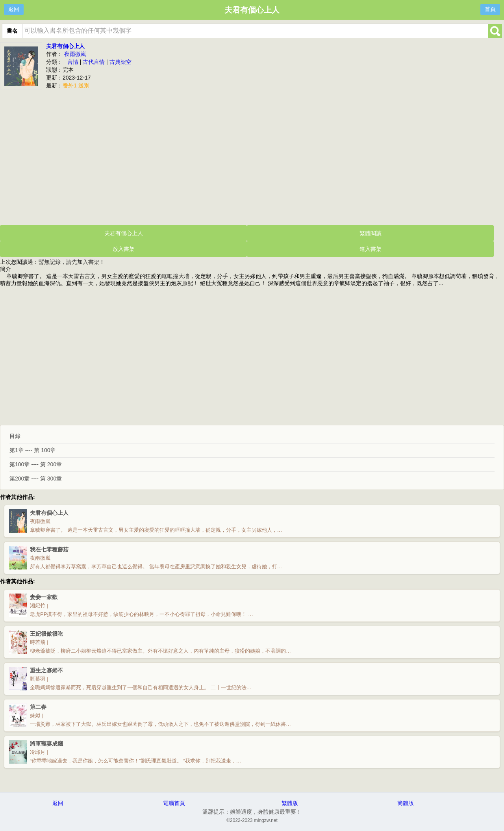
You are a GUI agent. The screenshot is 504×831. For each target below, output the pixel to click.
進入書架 (371, 249)
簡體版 (406, 803)
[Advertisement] (252, 156)
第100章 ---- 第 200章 (36, 464)
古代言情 (94, 62)
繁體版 (290, 803)
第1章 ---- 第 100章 (32, 450)
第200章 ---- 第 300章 (36, 479)
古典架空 (120, 62)
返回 (14, 9)
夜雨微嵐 (75, 54)
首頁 (490, 9)
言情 (73, 62)
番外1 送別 (76, 85)
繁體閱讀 (371, 233)
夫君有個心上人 (65, 46)
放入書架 (124, 249)
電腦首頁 (174, 803)
